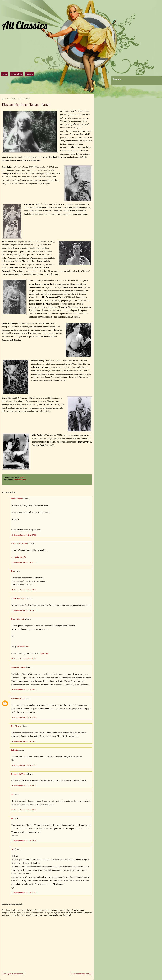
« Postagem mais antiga (81, 974)
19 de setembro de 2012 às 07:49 (24, 562)
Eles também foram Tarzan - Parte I (26, 105)
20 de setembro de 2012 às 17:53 (24, 765)
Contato (30, 74)
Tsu (13, 849)
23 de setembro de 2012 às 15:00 (24, 893)
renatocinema (17, 499)
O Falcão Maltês (19, 557)
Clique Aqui (44, 654)
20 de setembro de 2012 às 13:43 (24, 741)
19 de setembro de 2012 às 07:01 (24, 535)
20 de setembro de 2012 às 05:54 (24, 659)
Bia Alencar (16, 726)
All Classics (24, 25)
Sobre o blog (17, 74)
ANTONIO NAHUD (20, 544)
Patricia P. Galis (18, 699)
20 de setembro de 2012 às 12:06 (24, 717)
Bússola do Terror (19, 774)
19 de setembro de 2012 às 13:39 (24, 610)
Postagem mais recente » (14, 974)
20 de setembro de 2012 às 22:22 (24, 786)
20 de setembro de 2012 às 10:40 (24, 690)
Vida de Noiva (23, 647)
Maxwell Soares (18, 667)
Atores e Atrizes (20, 479)
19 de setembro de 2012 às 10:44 (24, 590)
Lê (12, 818)
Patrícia (14, 750)
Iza (12, 571)
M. (12, 795)
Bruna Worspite (18, 619)
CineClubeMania (19, 599)
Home (5, 74)
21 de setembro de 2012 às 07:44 (24, 810)
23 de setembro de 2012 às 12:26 (24, 841)
